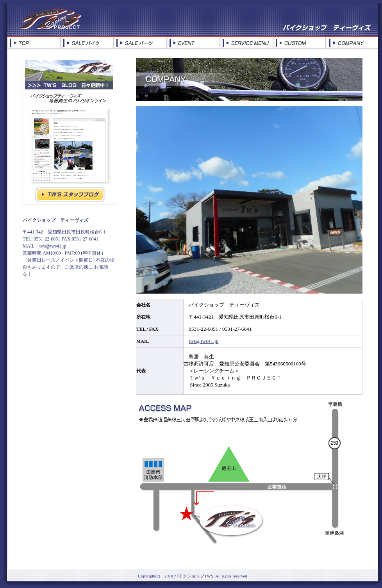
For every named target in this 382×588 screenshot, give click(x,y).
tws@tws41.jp (53, 246)
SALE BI (87, 43)
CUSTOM (299, 43)
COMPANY (352, 43)
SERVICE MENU (246, 43)
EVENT (193, 43)
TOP (34, 43)
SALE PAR (140, 43)
